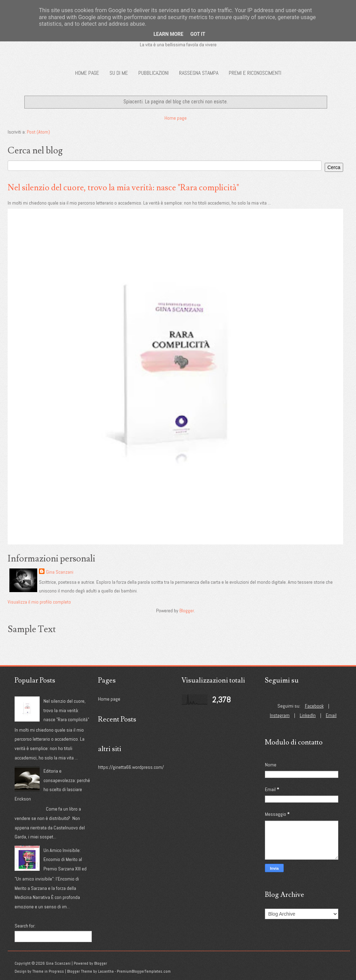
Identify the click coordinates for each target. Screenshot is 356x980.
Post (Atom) (38, 132)
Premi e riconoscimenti (255, 73)
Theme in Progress (48, 971)
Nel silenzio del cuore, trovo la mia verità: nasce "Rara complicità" (123, 188)
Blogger (187, 611)
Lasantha (106, 971)
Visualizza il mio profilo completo (39, 602)
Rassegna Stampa (199, 73)
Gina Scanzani (60, 572)
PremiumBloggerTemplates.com (144, 971)
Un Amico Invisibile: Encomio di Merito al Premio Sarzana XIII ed (65, 859)
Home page (87, 73)
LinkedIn (308, 715)
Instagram (280, 715)
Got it (198, 34)
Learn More (168, 34)
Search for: (25, 926)
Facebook (314, 706)
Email (331, 715)
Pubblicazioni (153, 73)
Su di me (119, 73)
